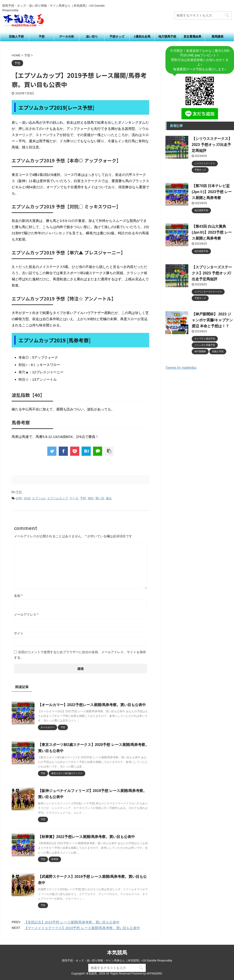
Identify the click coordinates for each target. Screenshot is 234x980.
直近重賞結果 (192, 37)
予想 (42, 37)
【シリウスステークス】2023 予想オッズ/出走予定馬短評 (212, 145)
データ (74, 498)
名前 (18, 596)
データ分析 (67, 37)
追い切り (92, 37)
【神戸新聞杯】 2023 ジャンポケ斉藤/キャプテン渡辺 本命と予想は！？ (212, 320)
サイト (19, 633)
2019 (27, 498)
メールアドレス (26, 614)
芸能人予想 (16, 37)
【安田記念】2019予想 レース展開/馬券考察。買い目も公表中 (72, 922)
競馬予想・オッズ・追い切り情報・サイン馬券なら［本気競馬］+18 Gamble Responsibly (117, 961)
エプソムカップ (57, 498)
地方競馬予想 (167, 37)
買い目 (100, 498)
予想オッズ (117, 37)
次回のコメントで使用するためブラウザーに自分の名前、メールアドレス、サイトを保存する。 (80, 655)
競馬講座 (218, 37)
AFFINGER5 (154, 974)
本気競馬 (117, 953)
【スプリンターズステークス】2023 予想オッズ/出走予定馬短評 (212, 273)
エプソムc (39, 498)
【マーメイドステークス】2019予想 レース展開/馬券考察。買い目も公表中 (82, 928)
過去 (109, 498)
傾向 (91, 498)
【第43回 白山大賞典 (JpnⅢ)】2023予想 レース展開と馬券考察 (212, 232)
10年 (19, 498)
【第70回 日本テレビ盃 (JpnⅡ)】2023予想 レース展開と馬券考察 (212, 192)
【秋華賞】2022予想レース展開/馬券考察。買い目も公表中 (86, 837)
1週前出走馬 (142, 37)
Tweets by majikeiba (181, 367)
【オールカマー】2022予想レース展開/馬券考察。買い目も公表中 (92, 705)
